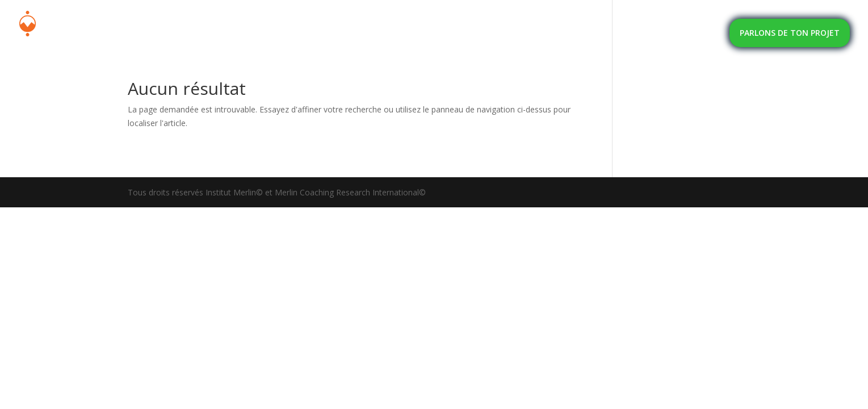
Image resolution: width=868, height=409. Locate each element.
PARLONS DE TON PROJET (790, 33)
